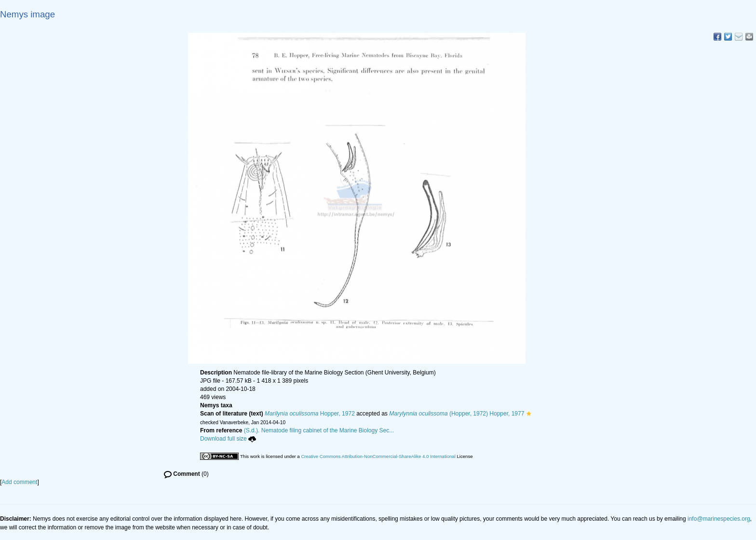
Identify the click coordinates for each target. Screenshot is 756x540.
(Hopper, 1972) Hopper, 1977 (457, 414)
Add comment (19, 482)
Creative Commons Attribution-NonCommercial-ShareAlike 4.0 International (378, 456)
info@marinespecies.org (719, 519)
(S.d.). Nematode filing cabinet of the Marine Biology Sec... (319, 430)
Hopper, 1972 (310, 414)
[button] (529, 414)
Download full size (228, 439)
